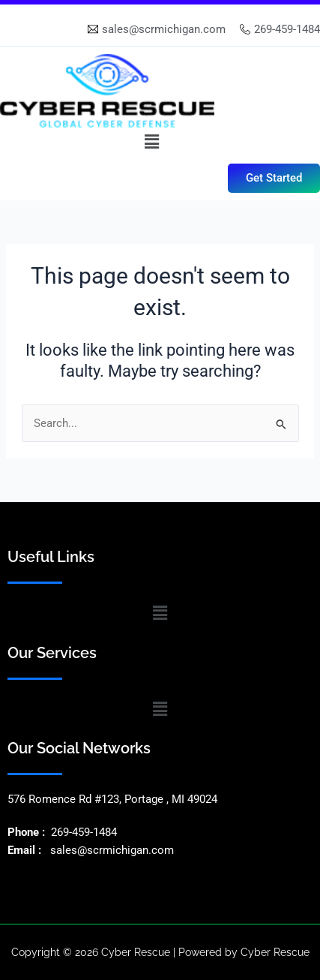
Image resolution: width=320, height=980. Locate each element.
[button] (151, 142)
